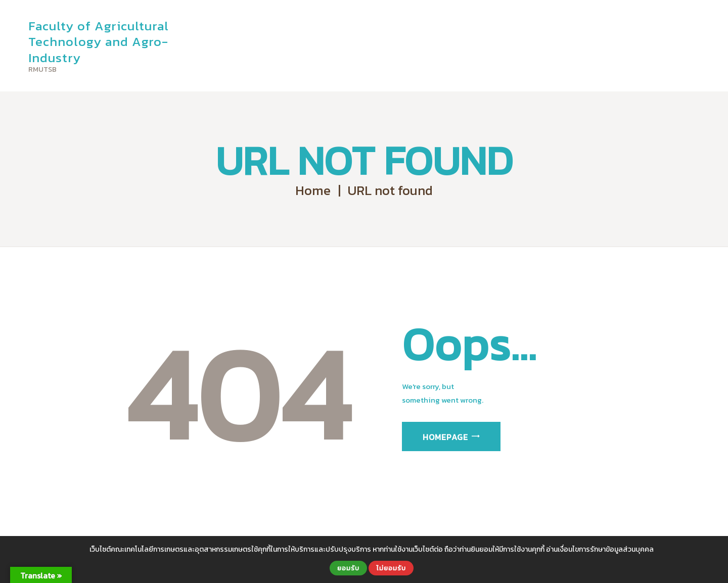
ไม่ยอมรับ (391, 568)
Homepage (445, 437)
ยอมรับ (348, 568)
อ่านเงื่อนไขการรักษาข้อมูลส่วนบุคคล (600, 549)
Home (313, 191)
